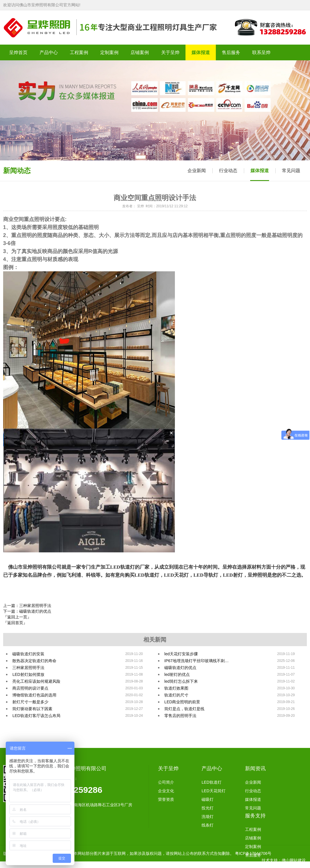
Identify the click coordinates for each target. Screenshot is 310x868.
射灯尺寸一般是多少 (30, 702)
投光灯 (208, 808)
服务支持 (255, 816)
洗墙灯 (208, 817)
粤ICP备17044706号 (253, 853)
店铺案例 (253, 838)
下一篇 (27, 611)
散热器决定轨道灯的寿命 (34, 661)
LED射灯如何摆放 (28, 674)
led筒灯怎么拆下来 (181, 681)
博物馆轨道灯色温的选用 (34, 695)
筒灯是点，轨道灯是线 (184, 709)
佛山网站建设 (294, 860)
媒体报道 (260, 171)
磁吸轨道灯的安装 (28, 654)
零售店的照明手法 (180, 716)
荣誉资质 (166, 799)
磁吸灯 (208, 799)
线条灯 (208, 825)
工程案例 (253, 829)
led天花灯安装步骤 (181, 654)
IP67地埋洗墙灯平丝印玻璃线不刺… (197, 661)
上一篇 (27, 606)
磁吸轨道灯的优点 (180, 668)
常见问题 (291, 171)
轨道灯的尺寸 (176, 695)
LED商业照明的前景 (182, 702)
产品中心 (212, 769)
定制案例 (253, 847)
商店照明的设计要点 (30, 688)
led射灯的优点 (177, 674)
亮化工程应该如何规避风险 (36, 681)
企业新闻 (197, 171)
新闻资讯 (255, 769)
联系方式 (253, 864)
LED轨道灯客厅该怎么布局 (36, 716)
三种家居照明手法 (28, 668)
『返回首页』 (15, 623)
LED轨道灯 (211, 782)
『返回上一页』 (17, 617)
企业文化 (166, 791)
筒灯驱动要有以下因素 (32, 709)
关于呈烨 (168, 769)
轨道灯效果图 (176, 688)
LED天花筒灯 (213, 791)
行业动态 (228, 171)
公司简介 (166, 782)
